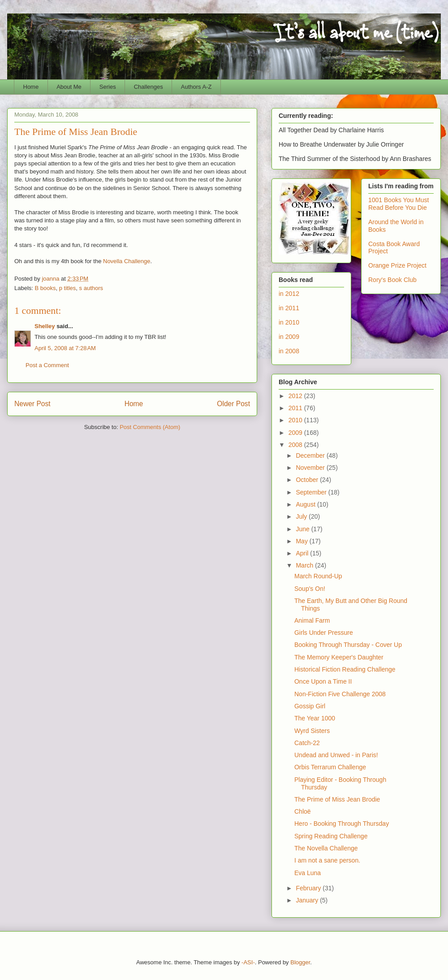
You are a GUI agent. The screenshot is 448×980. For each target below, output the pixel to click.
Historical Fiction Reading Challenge (345, 669)
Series (108, 87)
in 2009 (289, 337)
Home (31, 87)
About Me (69, 87)
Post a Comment (47, 365)
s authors (91, 288)
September (312, 492)
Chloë (303, 811)
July (302, 516)
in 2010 (289, 322)
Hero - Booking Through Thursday (342, 824)
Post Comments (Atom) (150, 427)
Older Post (233, 404)
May (302, 541)
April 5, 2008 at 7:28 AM (65, 348)
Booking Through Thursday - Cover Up (348, 645)
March (305, 565)
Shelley (45, 326)
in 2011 (289, 308)
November (311, 468)
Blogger (300, 962)
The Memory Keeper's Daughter (339, 657)
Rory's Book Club (392, 280)
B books (45, 288)
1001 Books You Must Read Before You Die (398, 204)
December (311, 455)
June (303, 529)
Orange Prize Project (397, 265)
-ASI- (248, 962)
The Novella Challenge (326, 848)
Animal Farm (312, 620)
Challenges (149, 87)
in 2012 (289, 294)
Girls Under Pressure (324, 633)
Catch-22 (307, 743)
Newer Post (32, 404)
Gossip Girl (310, 706)
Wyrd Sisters (312, 731)
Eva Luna (308, 873)
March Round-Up (318, 576)
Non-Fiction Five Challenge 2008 (340, 694)
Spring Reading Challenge (331, 836)
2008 (296, 445)
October (308, 480)
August (306, 504)
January (308, 900)
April (303, 553)
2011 (296, 408)
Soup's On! (310, 589)
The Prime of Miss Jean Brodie (337, 799)
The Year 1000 (315, 718)
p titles (68, 288)
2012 (296, 396)
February (309, 888)
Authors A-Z (196, 87)
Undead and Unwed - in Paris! (336, 755)
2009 (296, 433)
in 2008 (289, 351)
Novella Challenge (127, 261)
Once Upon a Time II (323, 681)
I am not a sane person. (327, 860)
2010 (296, 420)
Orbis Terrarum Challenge (330, 767)
